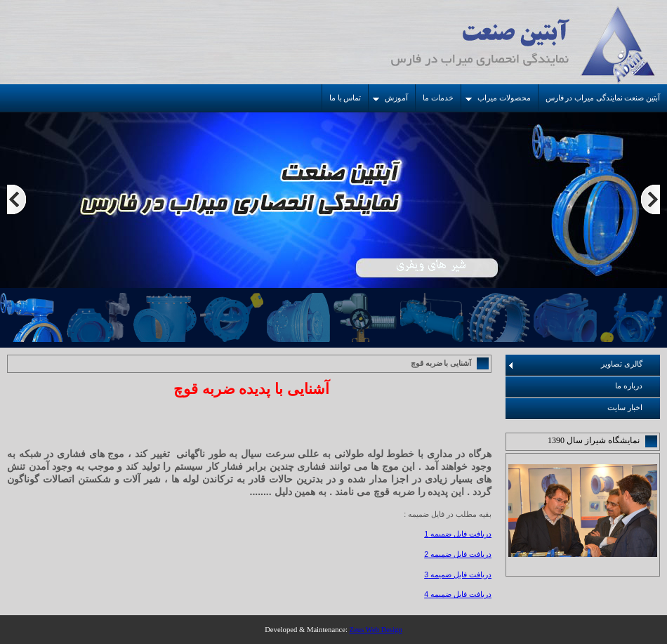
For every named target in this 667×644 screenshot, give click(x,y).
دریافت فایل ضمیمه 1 (458, 534)
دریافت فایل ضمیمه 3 (458, 574)
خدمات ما (438, 98)
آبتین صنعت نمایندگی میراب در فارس (603, 98)
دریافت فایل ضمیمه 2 (458, 554)
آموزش (390, 98)
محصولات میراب (498, 98)
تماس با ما (345, 98)
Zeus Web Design (376, 630)
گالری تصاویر (576, 364)
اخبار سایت (625, 408)
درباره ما (629, 386)
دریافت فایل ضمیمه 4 (458, 594)
